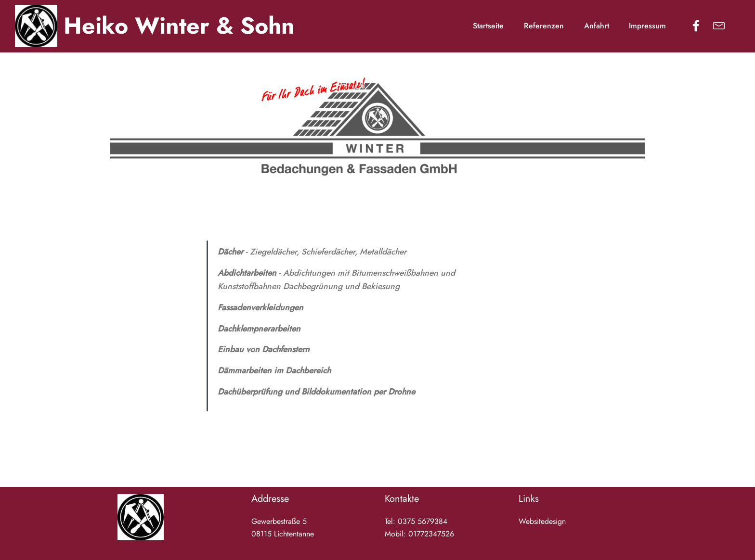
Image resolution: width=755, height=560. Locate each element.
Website (532, 521)
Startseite (488, 26)
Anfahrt (597, 26)
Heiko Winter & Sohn (179, 26)
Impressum (649, 26)
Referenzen (544, 26)
